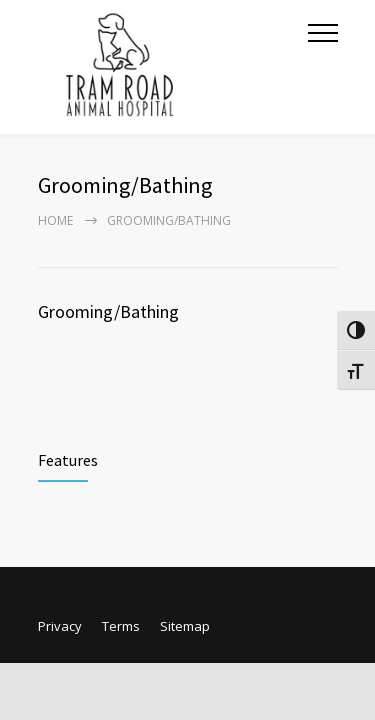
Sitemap (185, 626)
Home (55, 220)
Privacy (60, 626)
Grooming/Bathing (108, 311)
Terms (121, 626)
